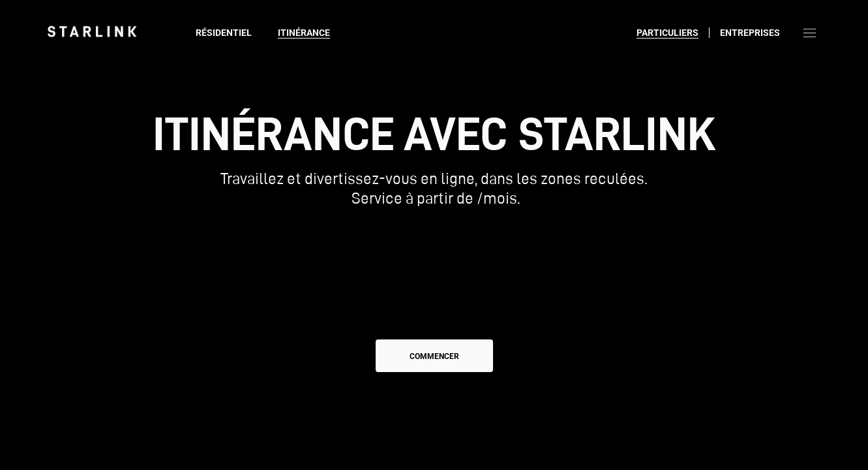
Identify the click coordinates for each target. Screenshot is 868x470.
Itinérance (304, 33)
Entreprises (750, 33)
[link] (92, 31)
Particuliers (667, 33)
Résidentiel (224, 33)
